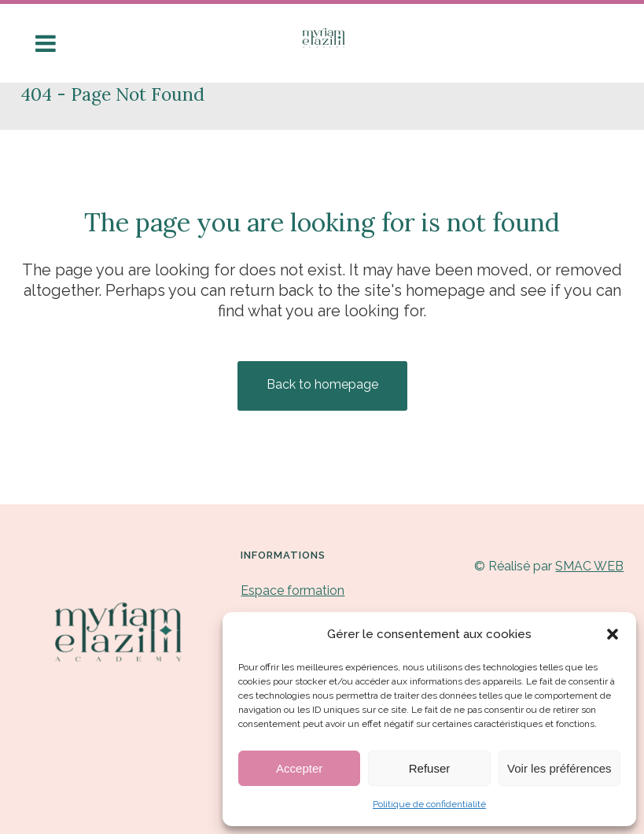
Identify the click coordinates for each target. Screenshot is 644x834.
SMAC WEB (589, 566)
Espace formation (293, 590)
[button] (613, 634)
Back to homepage (322, 384)
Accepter (299, 768)
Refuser (430, 768)
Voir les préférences (559, 768)
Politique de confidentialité (429, 804)
